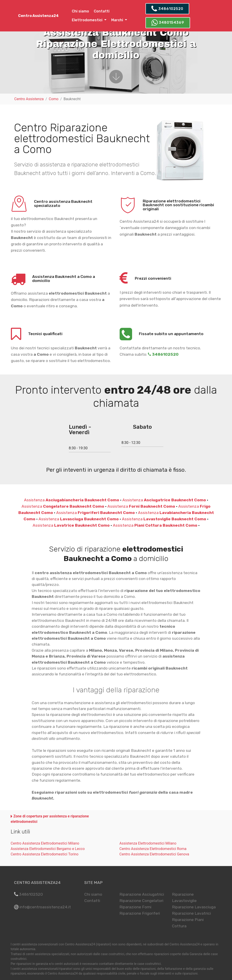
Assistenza (72, 500)
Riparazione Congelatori (141, 901)
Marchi (118, 20)
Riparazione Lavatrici (191, 913)
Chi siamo (80, 11)
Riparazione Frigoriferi (140, 913)
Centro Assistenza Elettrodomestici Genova (154, 854)
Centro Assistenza (29, 99)
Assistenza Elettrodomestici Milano (148, 843)
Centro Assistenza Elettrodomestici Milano (45, 843)
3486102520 (167, 9)
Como (54, 99)
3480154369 (168, 23)
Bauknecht (72, 99)
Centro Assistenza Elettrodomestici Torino (45, 854)
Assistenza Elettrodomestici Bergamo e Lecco (48, 849)
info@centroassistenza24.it (45, 907)
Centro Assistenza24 (38, 16)
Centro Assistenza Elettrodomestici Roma (153, 849)
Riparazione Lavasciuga (194, 907)
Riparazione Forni (135, 907)
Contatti (102, 11)
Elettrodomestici (88, 20)
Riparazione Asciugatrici (142, 894)
